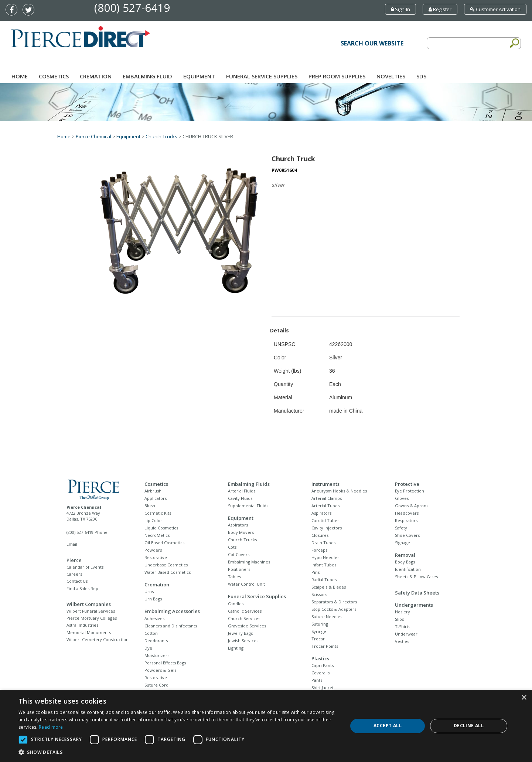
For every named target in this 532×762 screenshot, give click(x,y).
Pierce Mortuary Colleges (92, 618)
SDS (421, 76)
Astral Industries (82, 625)
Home (20, 76)
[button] (178, 752)
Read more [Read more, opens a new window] (51, 727)
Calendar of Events (85, 567)
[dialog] (266, 726)
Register (440, 9)
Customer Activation (495, 9)
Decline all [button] (469, 726)
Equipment (199, 76)
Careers (74, 574)
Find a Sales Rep (82, 588)
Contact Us (77, 581)
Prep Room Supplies (337, 76)
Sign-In (400, 9)
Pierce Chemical (93, 136)
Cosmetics (54, 76)
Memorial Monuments (89, 632)
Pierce (74, 560)
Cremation (96, 76)
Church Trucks (161, 136)
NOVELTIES (391, 76)
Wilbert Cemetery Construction (98, 639)
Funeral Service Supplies (262, 76)
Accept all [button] (388, 726)
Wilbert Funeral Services (91, 611)
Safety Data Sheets (417, 593)
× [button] (524, 698)
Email (72, 544)
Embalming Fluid (147, 76)
